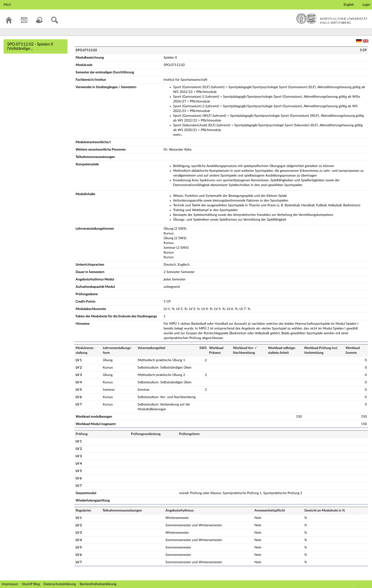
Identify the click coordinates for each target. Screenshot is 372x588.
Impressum (10, 584)
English (349, 5)
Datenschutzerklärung (60, 584)
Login (366, 5)
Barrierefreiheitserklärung (98, 584)
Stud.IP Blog (31, 584)
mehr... (178, 135)
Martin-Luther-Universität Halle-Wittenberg (332, 19)
